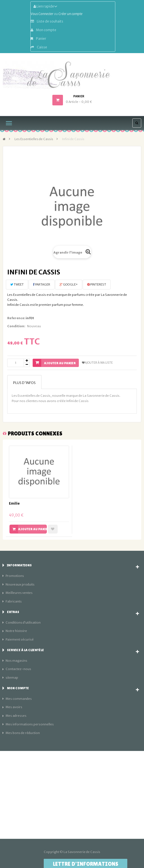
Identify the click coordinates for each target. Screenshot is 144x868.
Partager (42, 284)
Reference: (16, 318)
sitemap (12, 678)
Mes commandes (19, 699)
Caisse (39, 47)
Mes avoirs (14, 707)
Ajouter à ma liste (97, 363)
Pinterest (97, 284)
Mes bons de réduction (23, 733)
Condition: (16, 326)
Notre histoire (16, 631)
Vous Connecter (42, 14)
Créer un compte (70, 14)
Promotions (15, 576)
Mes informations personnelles (30, 724)
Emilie (14, 503)
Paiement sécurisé (20, 639)
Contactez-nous (18, 669)
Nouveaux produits (20, 584)
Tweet (17, 284)
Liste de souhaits (47, 21)
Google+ (69, 284)
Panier (38, 39)
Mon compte (43, 30)
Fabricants (14, 601)
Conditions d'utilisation (23, 623)
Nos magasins (16, 661)
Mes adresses (16, 716)
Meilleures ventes (19, 593)
